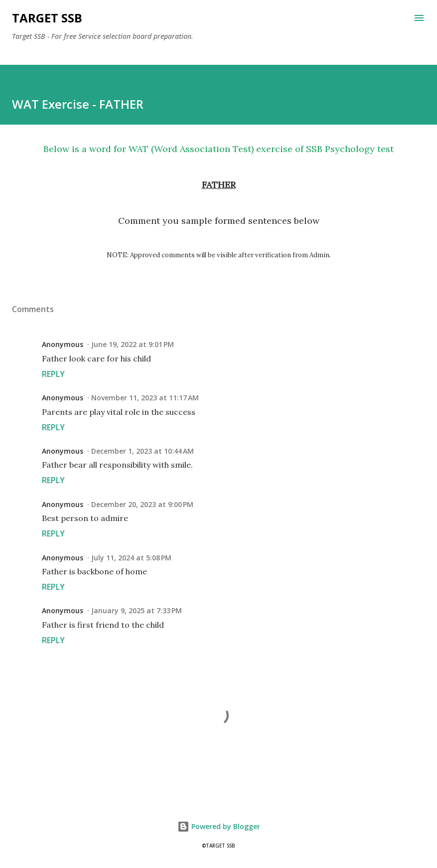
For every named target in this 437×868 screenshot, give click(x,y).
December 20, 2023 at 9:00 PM (142, 504)
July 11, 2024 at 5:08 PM (131, 558)
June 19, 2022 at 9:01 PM (133, 344)
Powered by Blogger (219, 826)
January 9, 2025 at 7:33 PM (137, 610)
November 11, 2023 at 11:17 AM (145, 398)
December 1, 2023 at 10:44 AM (143, 451)
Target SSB (47, 18)
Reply (53, 374)
